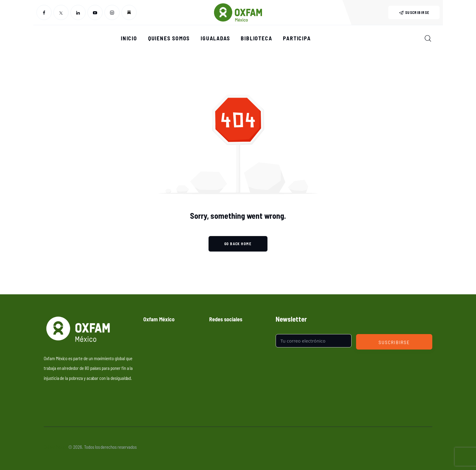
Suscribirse (394, 342)
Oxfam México (56, 447)
